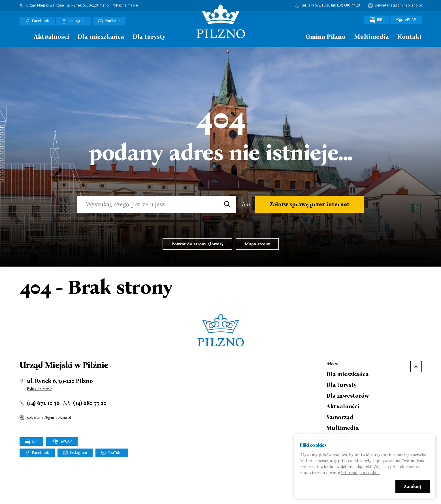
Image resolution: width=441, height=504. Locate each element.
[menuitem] (22, 38)
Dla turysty (149, 37)
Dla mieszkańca (101, 37)
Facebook (41, 21)
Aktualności (51, 37)
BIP (377, 20)
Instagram (77, 21)
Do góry (416, 366)
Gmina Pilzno (326, 37)
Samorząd (340, 417)
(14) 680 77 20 (348, 5)
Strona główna (22, 36)
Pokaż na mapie (125, 6)
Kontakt (410, 37)
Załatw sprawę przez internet (309, 204)
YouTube (112, 21)
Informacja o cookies (361, 473)
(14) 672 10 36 (319, 5)
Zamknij (413, 487)
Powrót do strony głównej (197, 244)
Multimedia (371, 37)
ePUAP (406, 20)
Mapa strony (257, 244)
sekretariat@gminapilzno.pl (398, 5)
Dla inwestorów (348, 396)
